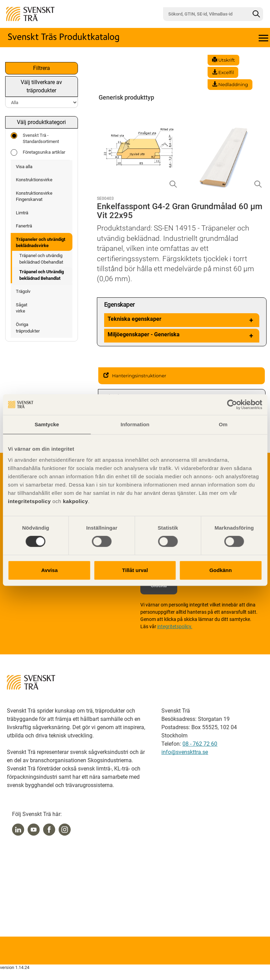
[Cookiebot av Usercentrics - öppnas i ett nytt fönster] (232, 405)
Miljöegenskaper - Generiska (182, 336)
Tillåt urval (135, 570)
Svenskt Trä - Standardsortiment (35, 138)
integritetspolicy (29, 501)
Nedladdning (230, 84)
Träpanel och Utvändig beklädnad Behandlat (42, 275)
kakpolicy (75, 501)
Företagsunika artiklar (38, 152)
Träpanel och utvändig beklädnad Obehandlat (41, 259)
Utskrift (223, 60)
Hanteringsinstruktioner (135, 376)
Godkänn (221, 570)
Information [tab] (135, 424)
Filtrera (42, 68)
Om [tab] (223, 424)
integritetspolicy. (175, 626)
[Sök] (256, 14)
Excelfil (223, 72)
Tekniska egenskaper (182, 320)
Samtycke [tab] (47, 424)
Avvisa (49, 570)
